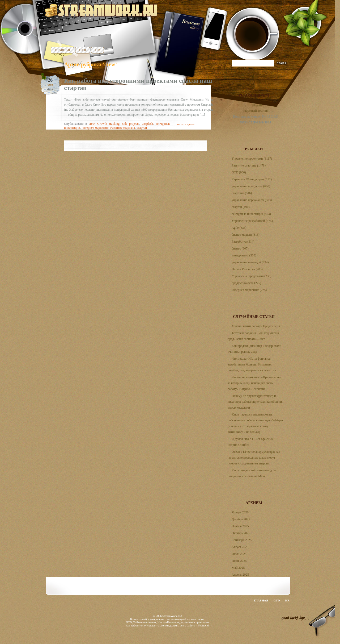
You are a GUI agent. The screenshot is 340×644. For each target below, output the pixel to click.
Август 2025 (240, 547)
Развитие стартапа (123, 128)
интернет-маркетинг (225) (249, 290)
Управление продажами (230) (251, 276)
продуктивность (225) (246, 283)
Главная (62, 50)
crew (92, 124)
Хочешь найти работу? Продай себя (256, 326)
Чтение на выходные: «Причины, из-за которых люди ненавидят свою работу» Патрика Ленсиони (254, 383)
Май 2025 (238, 568)
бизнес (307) (240, 248)
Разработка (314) (243, 242)
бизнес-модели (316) (246, 235)
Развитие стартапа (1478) (249, 165)
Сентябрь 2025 (242, 540)
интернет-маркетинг (95, 128)
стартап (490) (241, 207)
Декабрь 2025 (241, 519)
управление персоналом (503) (252, 200)
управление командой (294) (250, 262)
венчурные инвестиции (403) (251, 214)
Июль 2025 (239, 554)
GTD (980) (239, 172)
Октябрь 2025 (241, 533)
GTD (83, 50)
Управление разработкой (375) (252, 221)
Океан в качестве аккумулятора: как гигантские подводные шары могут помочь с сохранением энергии (254, 458)
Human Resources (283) (247, 269)
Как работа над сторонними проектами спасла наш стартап (138, 84)
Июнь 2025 (239, 561)
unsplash (147, 124)
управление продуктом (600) (251, 186)
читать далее (186, 124)
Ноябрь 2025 (240, 526)
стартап (142, 128)
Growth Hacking (108, 124)
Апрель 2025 (240, 575)
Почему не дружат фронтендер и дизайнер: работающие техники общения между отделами (256, 402)
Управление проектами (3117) (252, 159)
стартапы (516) (242, 193)
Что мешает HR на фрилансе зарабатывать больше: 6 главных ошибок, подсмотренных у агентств (252, 364)
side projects (131, 124)
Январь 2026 (240, 512)
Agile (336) (239, 228)
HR (97, 50)
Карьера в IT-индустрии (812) (252, 179)
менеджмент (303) (244, 255)
